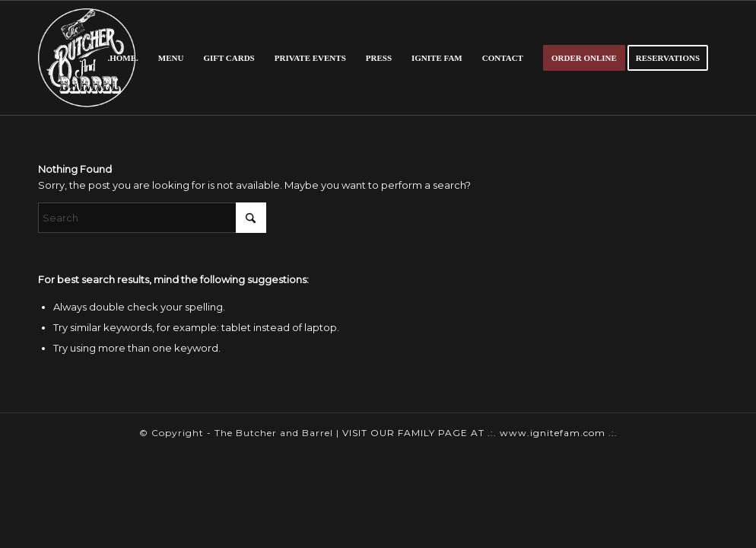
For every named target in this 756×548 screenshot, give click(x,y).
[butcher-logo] (87, 58)
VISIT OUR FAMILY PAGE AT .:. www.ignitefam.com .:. (480, 433)
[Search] (152, 218)
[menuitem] (122, 58)
